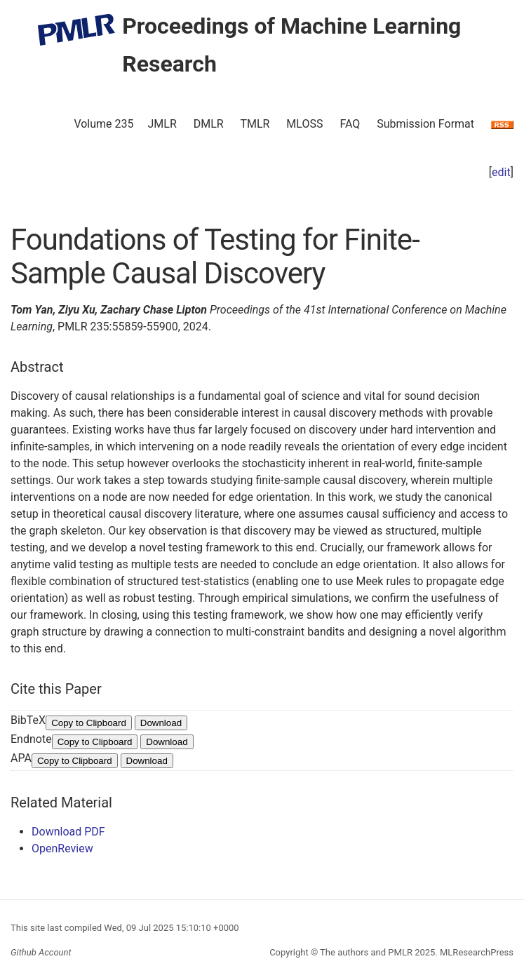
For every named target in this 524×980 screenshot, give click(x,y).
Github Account (41, 952)
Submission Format (425, 124)
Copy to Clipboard (89, 723)
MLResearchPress (476, 952)
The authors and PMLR (366, 952)
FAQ (350, 124)
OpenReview (62, 848)
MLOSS (304, 124)
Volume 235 (103, 124)
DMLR (209, 124)
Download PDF (68, 832)
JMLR (162, 124)
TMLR (255, 124)
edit (501, 172)
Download (161, 723)
